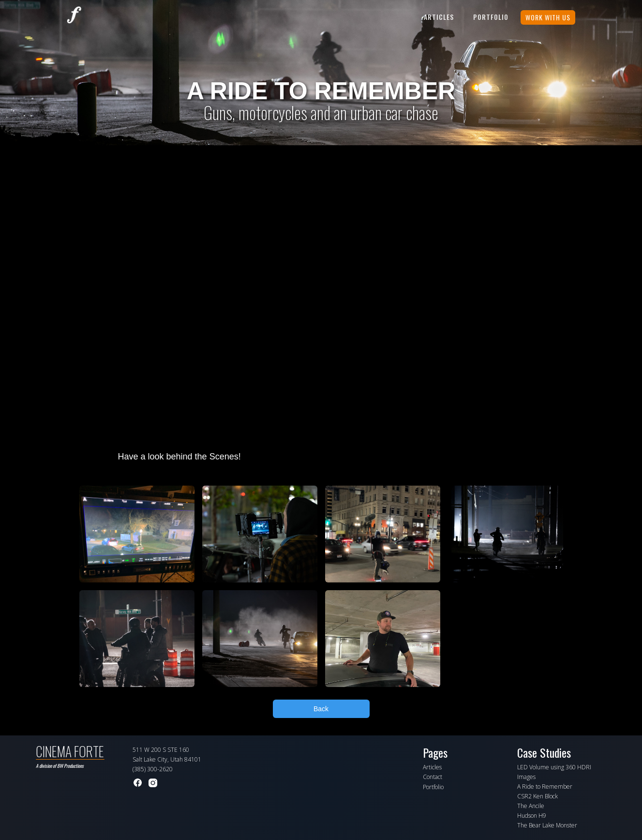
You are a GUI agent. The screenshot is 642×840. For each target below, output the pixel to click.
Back (321, 709)
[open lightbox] (137, 534)
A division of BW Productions (60, 766)
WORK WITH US (548, 17)
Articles (439, 17)
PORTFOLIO (491, 17)
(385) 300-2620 (153, 769)
